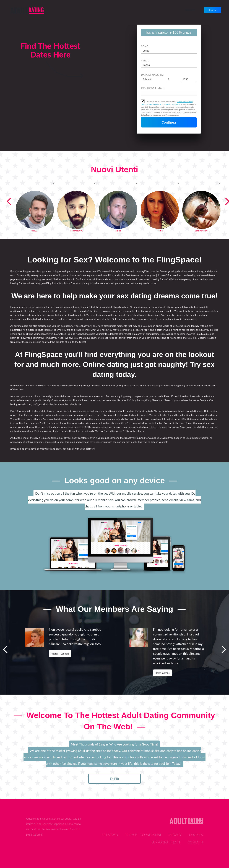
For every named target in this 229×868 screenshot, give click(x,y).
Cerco (145, 61)
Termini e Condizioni (185, 101)
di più (114, 779)
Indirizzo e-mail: (153, 88)
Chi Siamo (110, 835)
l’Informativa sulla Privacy (151, 104)
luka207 (35, 231)
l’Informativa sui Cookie (171, 104)
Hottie (160, 231)
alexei (118, 231)
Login (213, 10)
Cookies (196, 835)
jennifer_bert (201, 231)
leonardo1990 (76, 231)
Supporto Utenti (166, 842)
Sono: (145, 46)
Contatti (195, 842)
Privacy (175, 835)
